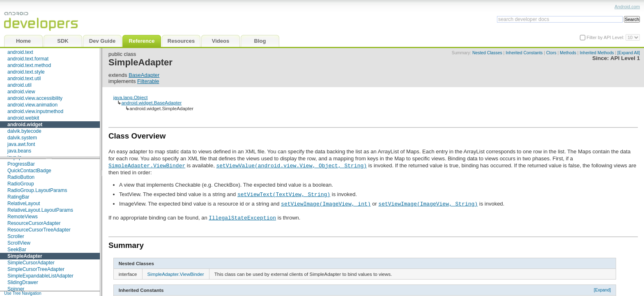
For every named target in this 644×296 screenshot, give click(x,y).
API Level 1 (625, 58)
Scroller (16, 236)
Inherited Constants (524, 53)
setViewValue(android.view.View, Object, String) (291, 165)
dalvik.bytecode (24, 131)
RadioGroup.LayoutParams (37, 190)
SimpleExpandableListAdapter (40, 276)
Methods (568, 53)
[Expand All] (629, 53)
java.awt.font (21, 144)
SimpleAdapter (25, 256)
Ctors (551, 53)
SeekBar (17, 250)
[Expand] (603, 290)
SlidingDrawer (23, 282)
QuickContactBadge (29, 171)
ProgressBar (21, 164)
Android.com (627, 7)
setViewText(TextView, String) (284, 194)
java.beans (19, 151)
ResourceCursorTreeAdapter (39, 230)
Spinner (16, 289)
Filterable (148, 81)
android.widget (25, 125)
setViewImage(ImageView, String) (428, 203)
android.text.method (29, 65)
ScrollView (19, 243)
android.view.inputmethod (35, 111)
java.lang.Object (131, 97)
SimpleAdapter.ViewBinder (147, 165)
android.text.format (28, 59)
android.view (21, 92)
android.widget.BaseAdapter (151, 103)
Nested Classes (487, 53)
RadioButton (21, 177)
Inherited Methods (597, 53)
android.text (20, 52)
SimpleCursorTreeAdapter (36, 269)
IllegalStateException (242, 217)
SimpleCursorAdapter (31, 263)
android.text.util (24, 79)
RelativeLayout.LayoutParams (40, 210)
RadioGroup (21, 184)
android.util (20, 85)
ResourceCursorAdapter (34, 223)
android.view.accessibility (35, 98)
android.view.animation (32, 105)
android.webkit (23, 118)
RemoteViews (23, 217)
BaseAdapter (144, 75)
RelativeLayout (24, 203)
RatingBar (18, 197)
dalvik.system (22, 138)
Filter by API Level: (606, 37)
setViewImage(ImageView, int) (326, 203)
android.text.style (26, 72)
